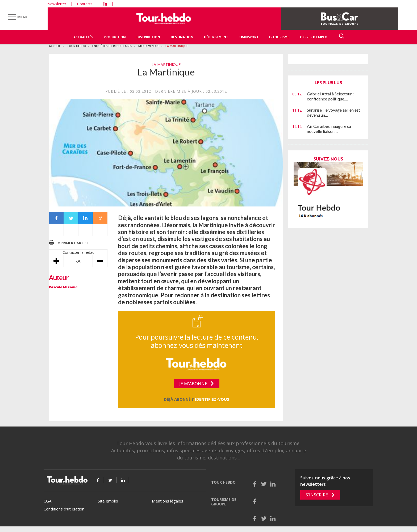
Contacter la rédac (78, 252)
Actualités (83, 37)
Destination (182, 37)
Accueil (55, 46)
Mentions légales (168, 501)
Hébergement (216, 37)
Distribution (148, 37)
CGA (47, 501)
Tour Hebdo (76, 46)
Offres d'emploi (314, 37)
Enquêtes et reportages (112, 46)
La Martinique (177, 46)
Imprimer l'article (73, 243)
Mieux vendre (149, 46)
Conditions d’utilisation (64, 509)
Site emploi (108, 501)
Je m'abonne (193, 384)
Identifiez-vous (212, 399)
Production (115, 37)
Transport (249, 37)
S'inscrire (317, 495)
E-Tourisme (279, 37)
